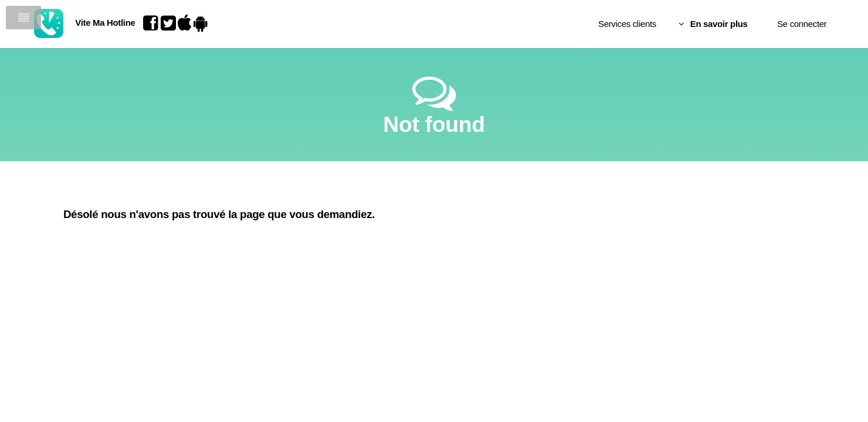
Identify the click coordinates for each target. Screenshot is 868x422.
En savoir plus (671, 24)
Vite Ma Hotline (133, 23)
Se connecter (754, 24)
